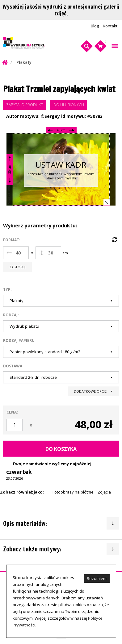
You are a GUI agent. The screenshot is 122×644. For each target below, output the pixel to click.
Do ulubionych (69, 105)
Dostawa (13, 366)
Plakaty (24, 62)
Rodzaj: (11, 315)
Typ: (7, 289)
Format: (12, 240)
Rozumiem (97, 578)
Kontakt (110, 26)
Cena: (12, 412)
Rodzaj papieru (19, 340)
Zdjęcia (104, 492)
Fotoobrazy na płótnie (73, 492)
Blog (95, 26)
